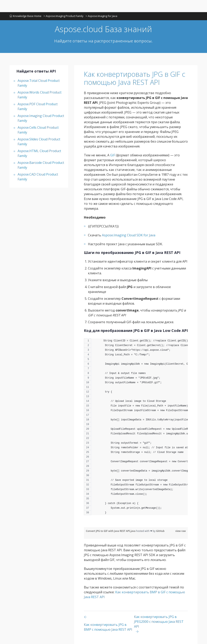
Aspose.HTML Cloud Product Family (39, 153)
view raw (181, 531)
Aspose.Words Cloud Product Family (40, 95)
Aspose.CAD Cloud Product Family (38, 177)
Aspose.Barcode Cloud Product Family (41, 165)
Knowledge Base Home (25, 16)
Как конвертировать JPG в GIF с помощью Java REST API (135, 78)
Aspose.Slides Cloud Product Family (39, 142)
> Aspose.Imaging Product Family (63, 16)
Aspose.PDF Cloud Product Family (38, 106)
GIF (113, 155)
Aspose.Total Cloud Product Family (39, 83)
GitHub (160, 531)
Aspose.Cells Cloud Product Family (38, 130)
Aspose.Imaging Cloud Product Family (41, 118)
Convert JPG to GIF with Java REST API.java (111, 531)
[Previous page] (109, 624)
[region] (136, 429)
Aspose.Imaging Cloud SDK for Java (129, 235)
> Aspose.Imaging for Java (101, 16)
